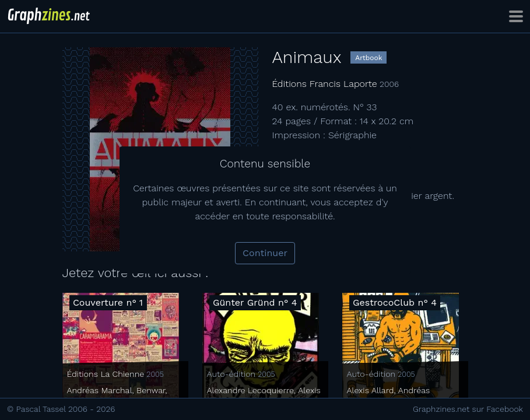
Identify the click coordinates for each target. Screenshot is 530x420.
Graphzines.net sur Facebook (468, 409)
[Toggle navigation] (516, 16)
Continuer (265, 253)
